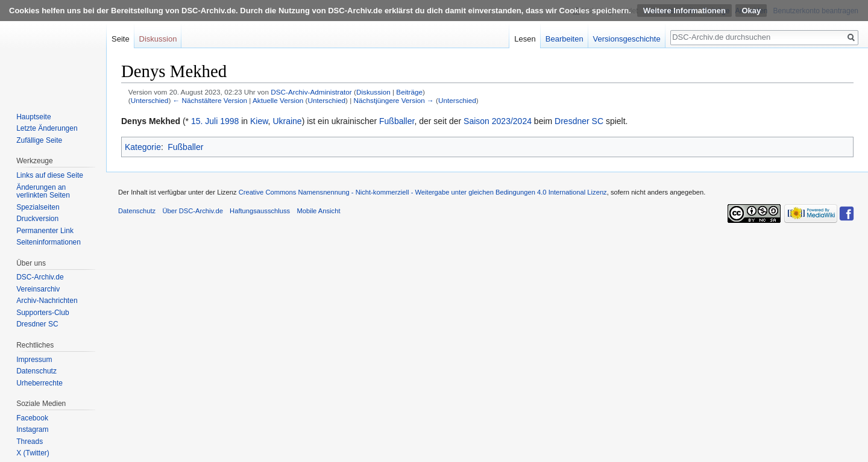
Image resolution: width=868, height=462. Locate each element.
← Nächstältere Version (210, 100)
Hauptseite (33, 117)
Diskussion (373, 92)
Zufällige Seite (39, 140)
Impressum (34, 360)
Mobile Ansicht (318, 211)
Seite (121, 39)
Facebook (32, 418)
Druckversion (37, 219)
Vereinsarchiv (38, 289)
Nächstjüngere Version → (394, 100)
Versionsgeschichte (627, 39)
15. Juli (204, 121)
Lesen (525, 39)
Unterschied (150, 100)
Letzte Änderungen (47, 128)
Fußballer (397, 121)
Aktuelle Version (278, 100)
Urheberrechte (39, 383)
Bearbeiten (565, 39)
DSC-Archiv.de (40, 277)
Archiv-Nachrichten (47, 301)
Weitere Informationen (684, 11)
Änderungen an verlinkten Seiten (43, 192)
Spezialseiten (38, 207)
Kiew (259, 121)
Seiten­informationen (49, 242)
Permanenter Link (45, 231)
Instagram (32, 429)
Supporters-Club (42, 313)
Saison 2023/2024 (498, 121)
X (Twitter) (33, 453)
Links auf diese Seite (50, 175)
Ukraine (287, 121)
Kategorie (143, 147)
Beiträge (409, 92)
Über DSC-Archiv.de (193, 211)
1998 (229, 121)
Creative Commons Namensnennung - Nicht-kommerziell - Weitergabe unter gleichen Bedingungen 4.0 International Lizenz (423, 192)
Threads (30, 442)
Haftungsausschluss (260, 211)
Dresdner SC (579, 121)
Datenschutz (36, 371)
